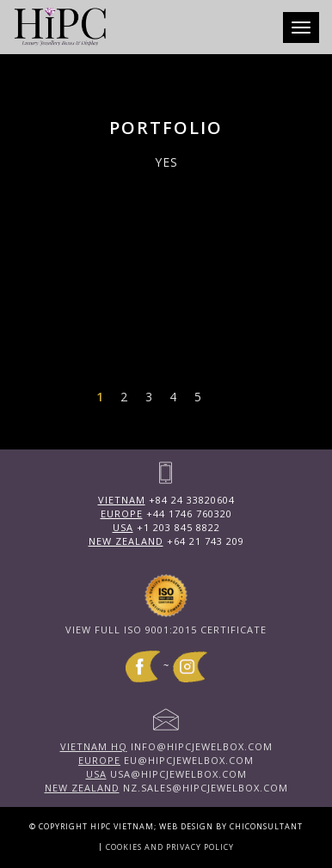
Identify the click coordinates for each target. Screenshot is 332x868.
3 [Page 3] (149, 397)
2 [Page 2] (124, 397)
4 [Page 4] (173, 397)
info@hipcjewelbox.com (166, 746)
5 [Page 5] (198, 397)
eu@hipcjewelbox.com (166, 760)
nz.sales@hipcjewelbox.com (166, 788)
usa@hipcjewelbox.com (166, 774)
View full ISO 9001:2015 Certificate (166, 630)
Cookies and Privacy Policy (170, 847)
